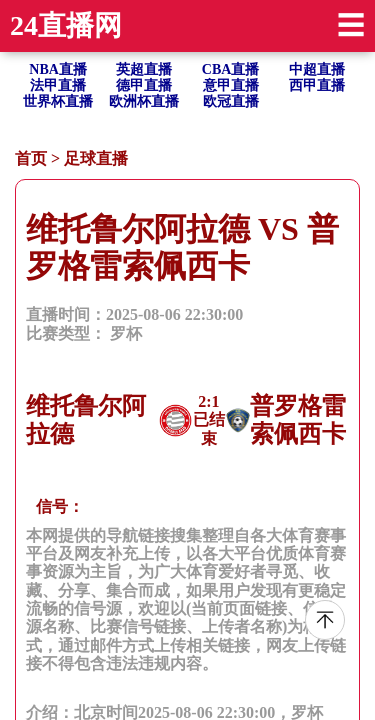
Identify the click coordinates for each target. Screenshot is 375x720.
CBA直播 (231, 69)
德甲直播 (144, 85)
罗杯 (126, 333)
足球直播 (96, 158)
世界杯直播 (58, 101)
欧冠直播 (231, 101)
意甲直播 (231, 85)
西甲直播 (317, 85)
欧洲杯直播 (144, 101)
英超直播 (144, 69)
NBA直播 (58, 69)
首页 (31, 158)
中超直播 (317, 69)
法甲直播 (58, 85)
